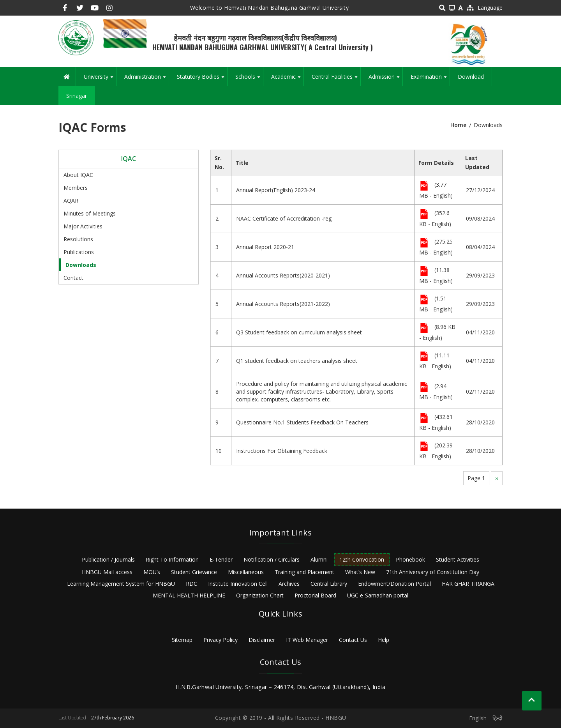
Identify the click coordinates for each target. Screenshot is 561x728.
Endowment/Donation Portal (394, 584)
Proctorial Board (315, 595)
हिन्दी (497, 718)
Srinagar (77, 96)
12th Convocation (362, 559)
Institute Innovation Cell (238, 584)
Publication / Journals (108, 559)
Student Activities (458, 559)
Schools (249, 80)
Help (384, 640)
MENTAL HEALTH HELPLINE (189, 595)
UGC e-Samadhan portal (378, 595)
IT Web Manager (307, 640)
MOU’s (152, 572)
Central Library (329, 584)
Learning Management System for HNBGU (121, 584)
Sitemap (182, 640)
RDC (191, 584)
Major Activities (83, 226)
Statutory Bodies (202, 80)
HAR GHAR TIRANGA (468, 584)
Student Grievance (194, 572)
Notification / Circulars (272, 559)
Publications (79, 252)
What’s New (360, 572)
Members (76, 188)
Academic (287, 80)
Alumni (319, 559)
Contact (73, 278)
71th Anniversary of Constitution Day (433, 572)
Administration (146, 80)
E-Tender (221, 559)
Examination (430, 80)
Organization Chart (260, 595)
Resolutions (78, 239)
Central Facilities (336, 80)
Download (471, 77)
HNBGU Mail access (107, 572)
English (478, 718)
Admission (385, 80)
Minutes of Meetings (90, 213)
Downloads (81, 265)
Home (458, 125)
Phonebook (410, 559)
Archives (289, 584)
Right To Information (172, 559)
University (100, 80)
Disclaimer (262, 640)
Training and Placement (304, 572)
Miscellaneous (246, 572)
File (424, 186)
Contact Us (353, 640)
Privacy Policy (221, 640)
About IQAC (78, 175)
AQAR (71, 201)
